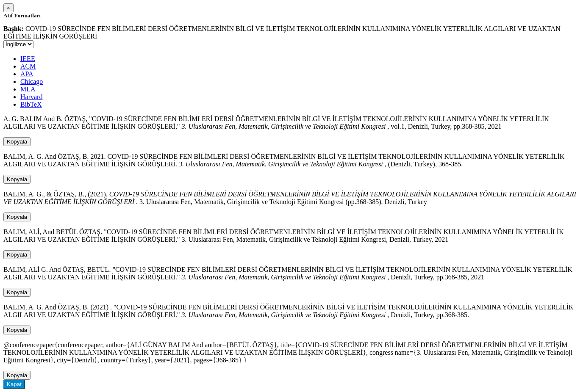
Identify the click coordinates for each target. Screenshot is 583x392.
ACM (28, 66)
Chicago (32, 81)
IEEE (28, 59)
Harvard (31, 97)
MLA (28, 89)
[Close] (8, 8)
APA (27, 74)
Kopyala (17, 142)
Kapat (14, 384)
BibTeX (31, 104)
